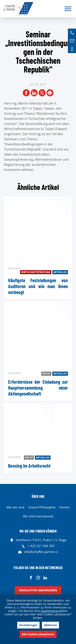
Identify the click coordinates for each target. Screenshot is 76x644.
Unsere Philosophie (42, 507)
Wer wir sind (15, 507)
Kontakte (72, 49)
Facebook (31, 578)
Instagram (38, 578)
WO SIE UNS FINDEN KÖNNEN (38, 531)
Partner (65, 507)
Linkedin (45, 578)
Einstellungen (28, 625)
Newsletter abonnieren (38, 590)
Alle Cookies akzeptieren (38, 634)
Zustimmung (49, 611)
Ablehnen (50, 625)
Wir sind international (38, 516)
